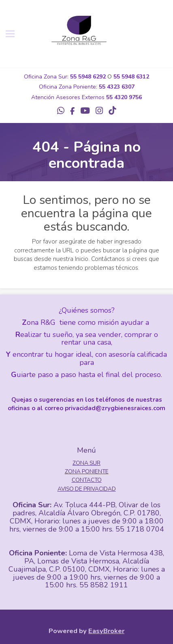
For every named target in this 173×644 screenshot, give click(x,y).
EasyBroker (106, 631)
